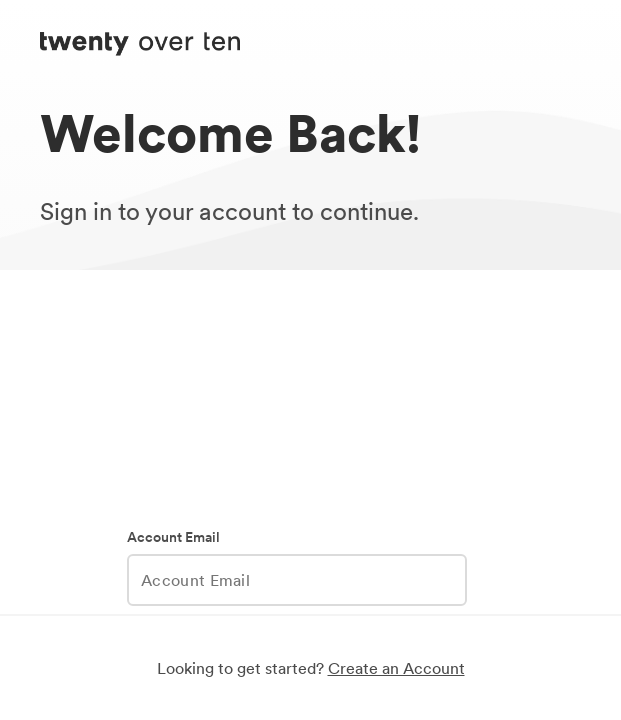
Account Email (173, 537)
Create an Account (396, 668)
